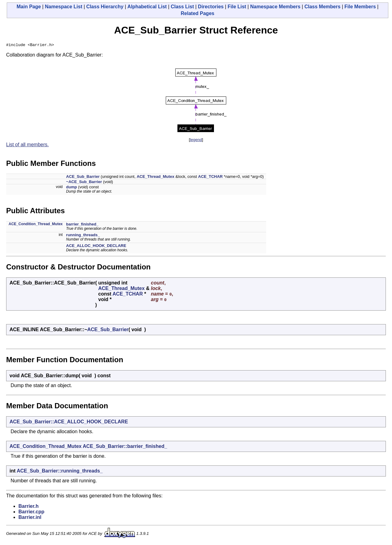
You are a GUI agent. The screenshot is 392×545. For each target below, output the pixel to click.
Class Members (322, 7)
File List (237, 7)
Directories (211, 7)
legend (196, 141)
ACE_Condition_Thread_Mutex (36, 225)
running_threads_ (83, 236)
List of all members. (27, 145)
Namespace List (64, 7)
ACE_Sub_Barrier (83, 177)
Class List (182, 7)
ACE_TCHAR (210, 177)
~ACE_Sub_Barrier (84, 183)
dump (71, 188)
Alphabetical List (147, 7)
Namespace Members (275, 7)
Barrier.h (29, 507)
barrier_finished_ (82, 225)
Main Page (29, 7)
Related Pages (198, 13)
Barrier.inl (30, 518)
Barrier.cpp (31, 513)
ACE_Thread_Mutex (155, 177)
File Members (360, 7)
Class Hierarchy (105, 7)
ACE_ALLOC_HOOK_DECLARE (96, 247)
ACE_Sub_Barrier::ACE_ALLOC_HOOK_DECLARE (69, 423)
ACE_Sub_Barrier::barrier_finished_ (125, 447)
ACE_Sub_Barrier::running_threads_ (60, 472)
